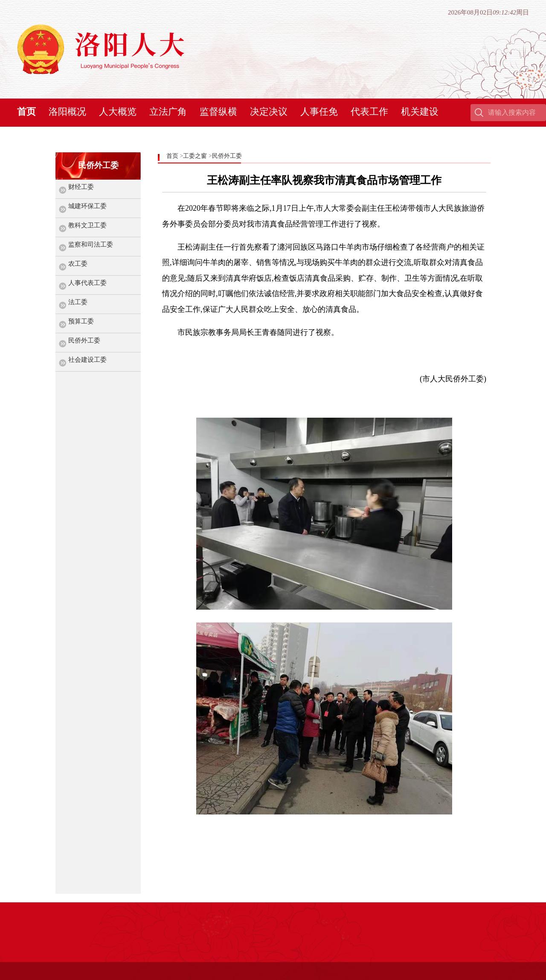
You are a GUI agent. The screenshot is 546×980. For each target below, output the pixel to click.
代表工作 (369, 112)
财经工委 (81, 187)
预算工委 (81, 321)
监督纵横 (218, 112)
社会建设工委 (87, 360)
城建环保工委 (87, 206)
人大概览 (118, 112)
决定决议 (269, 112)
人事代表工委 (87, 283)
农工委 (78, 264)
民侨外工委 (84, 340)
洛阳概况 (67, 112)
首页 (26, 112)
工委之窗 (195, 156)
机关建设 (420, 112)
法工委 (78, 302)
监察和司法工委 (91, 244)
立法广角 (168, 112)
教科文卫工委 (87, 225)
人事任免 (319, 112)
